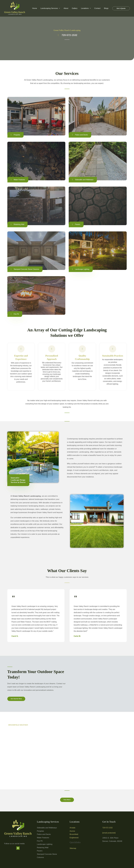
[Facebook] (18, 849)
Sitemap (73, 849)
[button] (59, 8)
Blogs (106, 8)
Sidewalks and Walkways (47, 829)
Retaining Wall (43, 848)
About (66, 8)
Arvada (72, 829)
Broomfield (74, 835)
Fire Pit (40, 842)
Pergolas (40, 832)
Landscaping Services (50, 8)
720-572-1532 (108, 829)
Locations (86, 8)
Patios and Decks (44, 835)
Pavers (40, 852)
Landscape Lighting (45, 845)
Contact (97, 8)
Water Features (43, 838)
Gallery (75, 8)
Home (35, 8)
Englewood (74, 838)
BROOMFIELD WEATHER (19, 726)
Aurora (72, 832)
